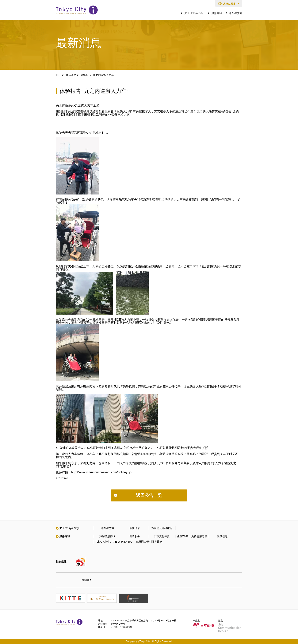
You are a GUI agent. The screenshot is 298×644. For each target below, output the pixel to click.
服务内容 (217, 13)
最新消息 (71, 75)
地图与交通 (235, 13)
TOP (59, 75)
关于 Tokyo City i (194, 13)
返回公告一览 (149, 495)
